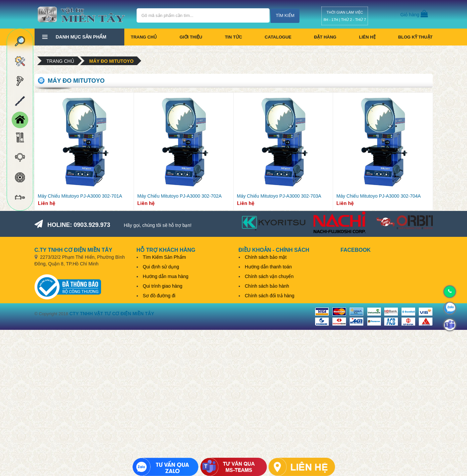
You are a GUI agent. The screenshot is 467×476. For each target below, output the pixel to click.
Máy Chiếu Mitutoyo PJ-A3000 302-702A (179, 196)
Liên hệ (367, 37)
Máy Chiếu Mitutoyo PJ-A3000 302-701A (80, 196)
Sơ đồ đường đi (159, 296)
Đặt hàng (325, 37)
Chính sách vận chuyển (269, 276)
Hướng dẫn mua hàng (166, 276)
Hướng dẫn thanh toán (268, 267)
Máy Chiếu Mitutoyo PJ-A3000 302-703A (279, 196)
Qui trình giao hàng (163, 286)
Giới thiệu (191, 37)
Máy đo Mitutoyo (112, 61)
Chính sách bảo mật (266, 257)
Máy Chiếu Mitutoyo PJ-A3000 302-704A (379, 196)
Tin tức (233, 37)
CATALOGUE (278, 37)
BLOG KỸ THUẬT (415, 37)
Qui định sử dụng (161, 267)
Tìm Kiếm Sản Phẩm (165, 257)
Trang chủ (144, 37)
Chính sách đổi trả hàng (270, 296)
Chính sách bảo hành (267, 286)
